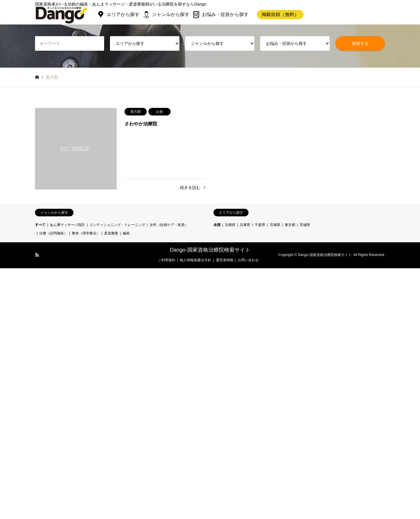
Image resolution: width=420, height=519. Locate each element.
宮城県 (275, 225)
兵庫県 (245, 225)
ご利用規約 (167, 260)
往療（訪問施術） (53, 233)
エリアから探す (123, 14)
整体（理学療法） (86, 233)
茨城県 (305, 225)
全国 (217, 225)
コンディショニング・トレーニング (117, 225)
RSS (37, 255)
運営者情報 (225, 260)
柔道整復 (111, 233)
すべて (40, 225)
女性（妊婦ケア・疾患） (169, 225)
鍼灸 (126, 233)
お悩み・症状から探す (225, 14)
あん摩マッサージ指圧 (67, 225)
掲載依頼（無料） (280, 14)
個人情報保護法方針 (195, 260)
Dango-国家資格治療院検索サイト (210, 250)
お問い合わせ (248, 260)
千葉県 (260, 225)
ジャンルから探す (171, 14)
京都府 (230, 225)
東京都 (290, 225)
